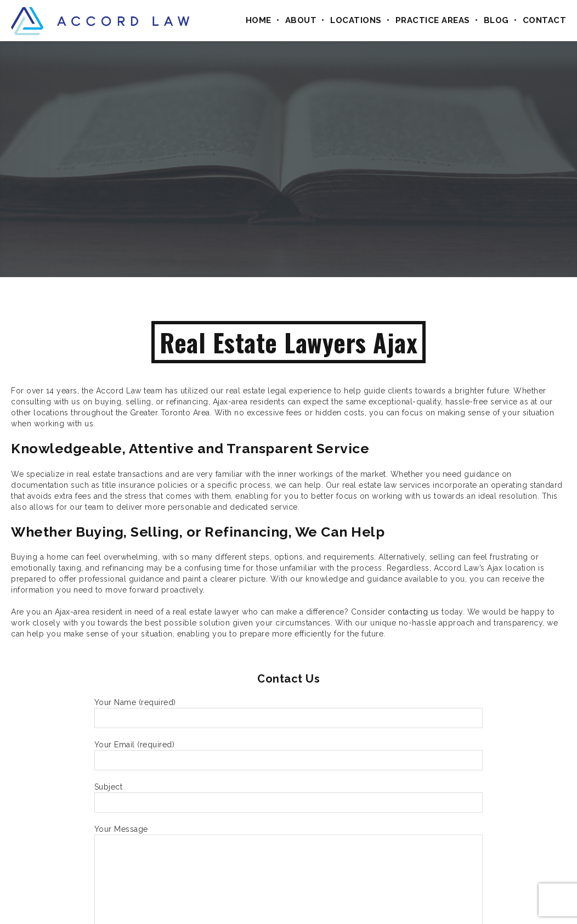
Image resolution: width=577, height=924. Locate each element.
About (301, 20)
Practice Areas (433, 20)
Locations (356, 20)
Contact (545, 20)
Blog (496, 20)
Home (259, 20)
